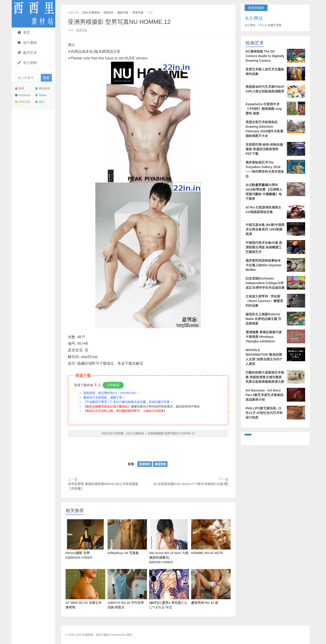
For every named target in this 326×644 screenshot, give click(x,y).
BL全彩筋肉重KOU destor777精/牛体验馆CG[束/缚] (191, 484)
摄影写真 (123, 13)
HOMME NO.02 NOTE (211, 537)
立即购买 (113, 385)
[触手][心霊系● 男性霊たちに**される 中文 (169, 589)
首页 (24, 32)
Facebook (23, 95)
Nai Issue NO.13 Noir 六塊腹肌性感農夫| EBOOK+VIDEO (169, 542)
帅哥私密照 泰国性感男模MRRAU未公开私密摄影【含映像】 (103, 486)
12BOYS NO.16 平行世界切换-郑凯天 (127, 589)
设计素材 (27, 43)
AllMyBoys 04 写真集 (127, 537)
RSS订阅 (22, 102)
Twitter (41, 95)
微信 (40, 102)
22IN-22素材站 (33, 14)
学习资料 (27, 63)
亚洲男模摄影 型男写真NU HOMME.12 (119, 22)
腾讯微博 (43, 89)
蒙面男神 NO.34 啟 (211, 587)
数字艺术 (27, 53)
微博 (20, 89)
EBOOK (109, 13)
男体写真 (138, 13)
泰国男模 (160, 464)
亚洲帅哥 (145, 464)
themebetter (118, 635)
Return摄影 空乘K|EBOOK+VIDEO (85, 539)
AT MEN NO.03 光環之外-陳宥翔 (85, 589)
